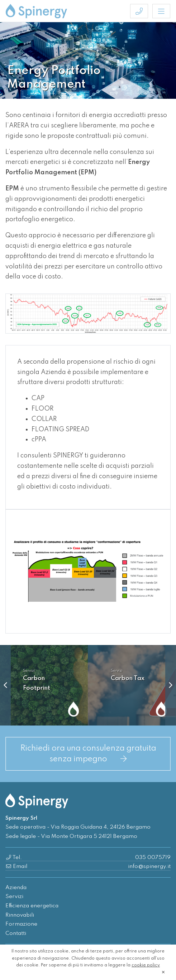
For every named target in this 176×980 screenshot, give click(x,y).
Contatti (16, 933)
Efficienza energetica (32, 906)
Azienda (16, 888)
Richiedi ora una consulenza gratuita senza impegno (88, 754)
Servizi (14, 897)
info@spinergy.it (149, 867)
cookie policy (146, 965)
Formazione (21, 924)
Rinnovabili (20, 915)
